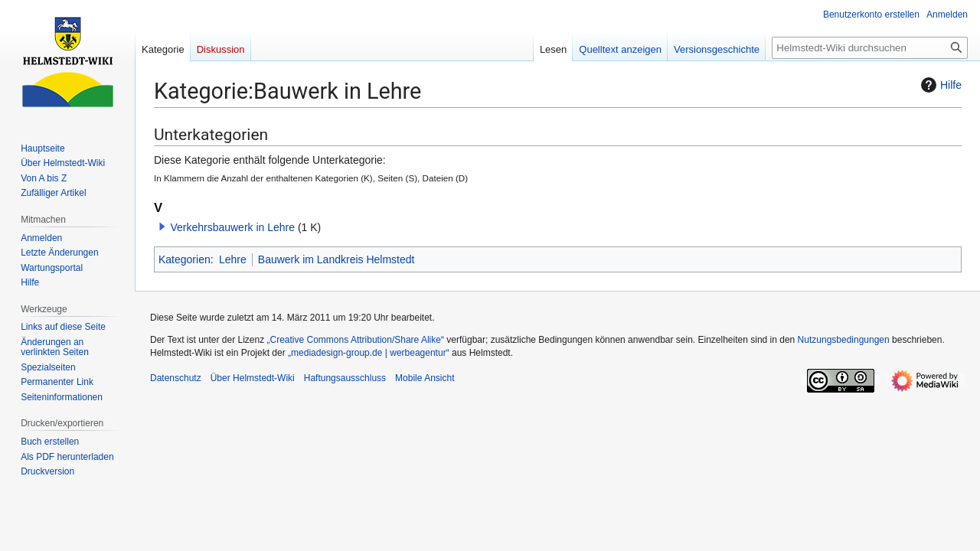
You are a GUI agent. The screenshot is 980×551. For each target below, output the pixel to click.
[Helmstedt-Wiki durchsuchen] (870, 48)
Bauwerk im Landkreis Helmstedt (336, 259)
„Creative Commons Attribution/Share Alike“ (356, 340)
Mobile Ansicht (425, 378)
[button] (162, 227)
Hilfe (939, 85)
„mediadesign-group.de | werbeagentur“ (369, 353)
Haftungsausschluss (345, 378)
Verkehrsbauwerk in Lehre (232, 227)
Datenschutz (176, 378)
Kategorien (185, 259)
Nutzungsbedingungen (844, 340)
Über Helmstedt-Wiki (253, 378)
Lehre (233, 259)
